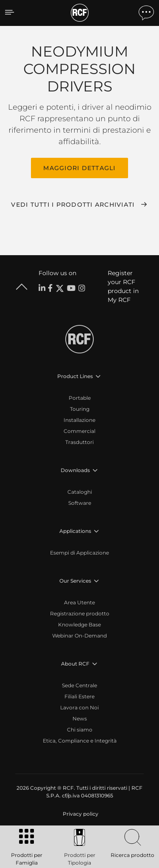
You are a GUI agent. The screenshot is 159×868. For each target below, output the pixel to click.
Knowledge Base (79, 625)
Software (80, 503)
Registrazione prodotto (80, 613)
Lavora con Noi (79, 707)
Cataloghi (80, 492)
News (80, 719)
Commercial (79, 431)
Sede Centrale (79, 685)
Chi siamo (80, 730)
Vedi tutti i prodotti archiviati (73, 205)
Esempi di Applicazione (79, 553)
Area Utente (79, 602)
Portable (80, 398)
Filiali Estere (79, 696)
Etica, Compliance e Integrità (80, 741)
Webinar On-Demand (79, 636)
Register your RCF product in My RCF (123, 286)
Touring (80, 409)
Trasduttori (79, 442)
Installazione (79, 420)
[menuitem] (80, 814)
